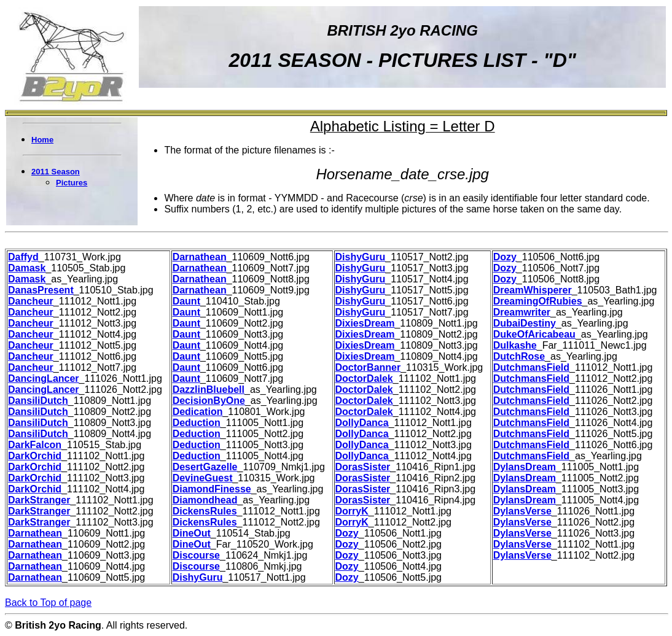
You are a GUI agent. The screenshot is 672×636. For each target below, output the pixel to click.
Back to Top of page (48, 603)
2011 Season (56, 172)
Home (42, 140)
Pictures (72, 183)
